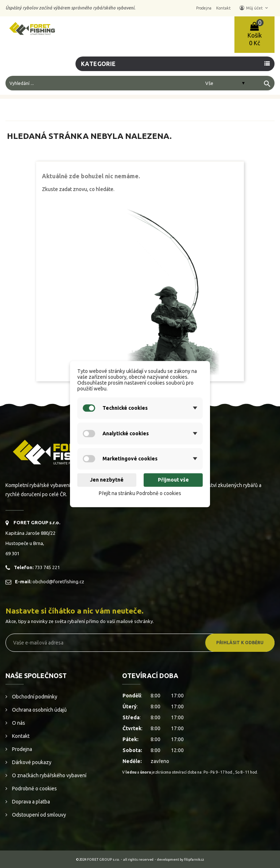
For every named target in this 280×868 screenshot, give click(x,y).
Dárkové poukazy (31, 762)
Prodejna (22, 749)
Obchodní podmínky (34, 697)
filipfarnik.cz (194, 859)
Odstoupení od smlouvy (38, 815)
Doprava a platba (30, 802)
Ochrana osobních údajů (39, 710)
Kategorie (98, 64)
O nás (18, 723)
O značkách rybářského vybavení (49, 775)
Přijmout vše (173, 480)
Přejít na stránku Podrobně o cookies (140, 493)
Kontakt (20, 736)
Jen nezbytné (107, 480)
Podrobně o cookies (34, 789)
